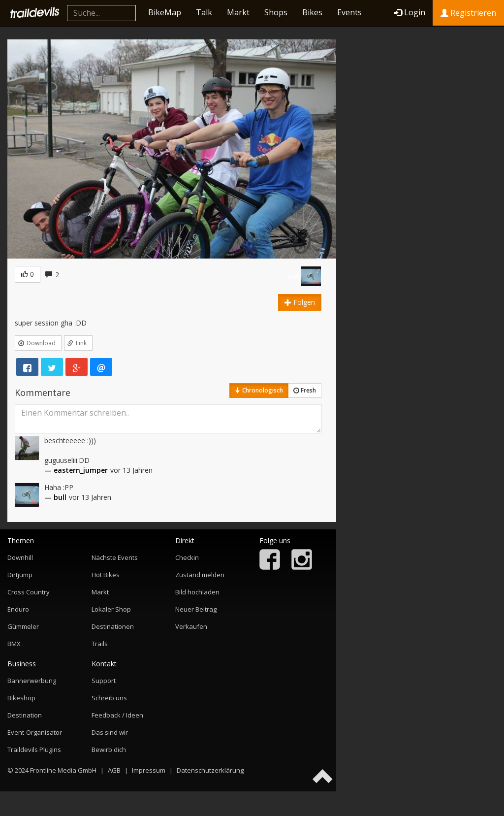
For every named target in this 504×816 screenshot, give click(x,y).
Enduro (18, 609)
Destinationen (113, 626)
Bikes (312, 12)
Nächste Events (115, 557)
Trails (100, 644)
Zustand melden (200, 575)
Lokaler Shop (111, 609)
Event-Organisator (35, 732)
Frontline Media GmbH (63, 770)
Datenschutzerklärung (210, 770)
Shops (276, 12)
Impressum (149, 770)
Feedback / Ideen (117, 715)
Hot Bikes (106, 575)
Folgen (300, 302)
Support (104, 681)
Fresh (305, 390)
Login (409, 12)
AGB (114, 770)
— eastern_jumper (76, 470)
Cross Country (29, 592)
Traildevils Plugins (34, 750)
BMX (14, 644)
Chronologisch (259, 390)
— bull (55, 497)
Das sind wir (110, 732)
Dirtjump (20, 575)
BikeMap (165, 12)
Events (349, 12)
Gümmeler (23, 626)
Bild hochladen (197, 592)
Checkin (187, 557)
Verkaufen (191, 626)
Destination (25, 715)
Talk (204, 12)
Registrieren (468, 13)
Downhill (20, 557)
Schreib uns (109, 698)
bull (293, 276)
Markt (238, 12)
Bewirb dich (109, 750)
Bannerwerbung (32, 681)
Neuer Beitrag (196, 609)
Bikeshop (21, 698)
